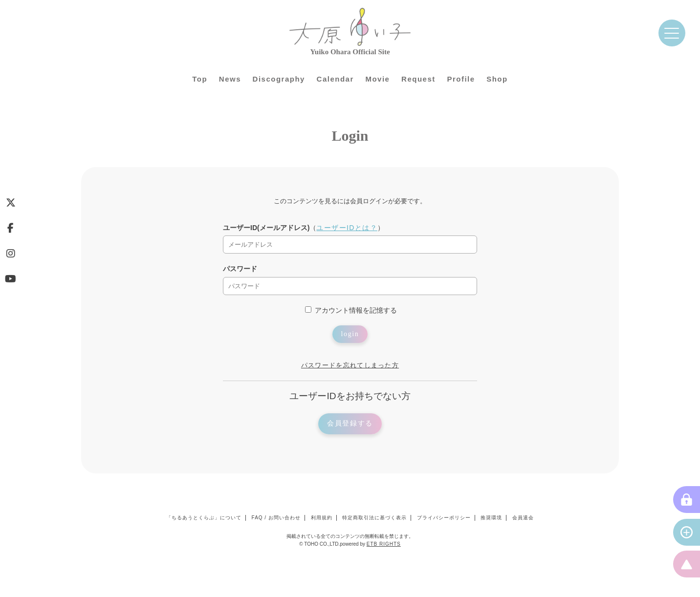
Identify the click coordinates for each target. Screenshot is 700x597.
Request (418, 79)
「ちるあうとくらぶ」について (204, 518)
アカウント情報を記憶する (351, 310)
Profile (461, 79)
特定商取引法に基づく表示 (374, 518)
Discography (279, 79)
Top (200, 79)
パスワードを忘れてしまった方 (350, 365)
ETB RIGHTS (384, 544)
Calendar (335, 79)
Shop (497, 79)
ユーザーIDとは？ (347, 228)
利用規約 (322, 518)
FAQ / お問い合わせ (276, 518)
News (230, 79)
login (350, 334)
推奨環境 (491, 518)
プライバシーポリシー (444, 518)
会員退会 (523, 518)
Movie (377, 79)
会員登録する (350, 423)
